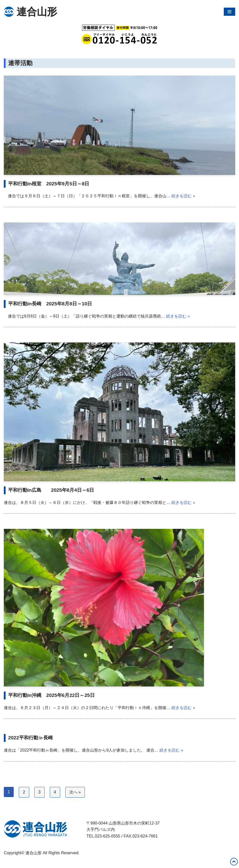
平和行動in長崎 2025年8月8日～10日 (50, 304)
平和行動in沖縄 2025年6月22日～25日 (51, 695)
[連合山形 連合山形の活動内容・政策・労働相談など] (30, 12)
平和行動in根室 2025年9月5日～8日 (49, 184)
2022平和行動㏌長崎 (30, 738)
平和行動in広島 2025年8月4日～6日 (51, 490)
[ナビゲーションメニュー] (229, 12)
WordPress (49, 863)
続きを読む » (183, 196)
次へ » (75, 792)
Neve (9, 863)
